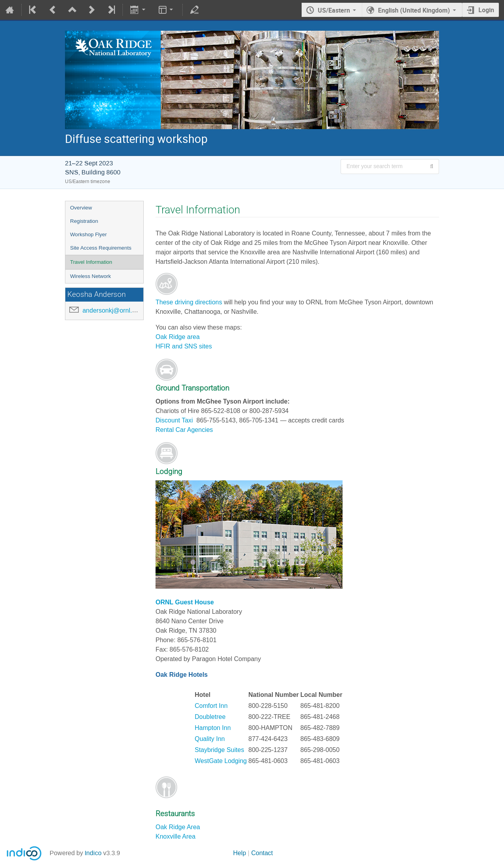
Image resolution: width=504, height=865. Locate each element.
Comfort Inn (211, 706)
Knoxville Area (175, 836)
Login (486, 10)
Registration (84, 221)
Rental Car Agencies (184, 430)
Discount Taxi (175, 420)
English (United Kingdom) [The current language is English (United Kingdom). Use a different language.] (414, 10)
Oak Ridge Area (178, 827)
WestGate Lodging (221, 761)
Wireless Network (91, 276)
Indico (93, 853)
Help (240, 853)
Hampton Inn (213, 728)
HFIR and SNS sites (184, 346)
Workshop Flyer (88, 234)
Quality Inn (210, 739)
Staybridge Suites (220, 750)
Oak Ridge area (178, 337)
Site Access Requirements (101, 248)
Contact (262, 853)
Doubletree (210, 717)
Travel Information (91, 262)
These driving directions (189, 302)
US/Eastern (334, 10)
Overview (81, 208)
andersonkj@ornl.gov (112, 310)
